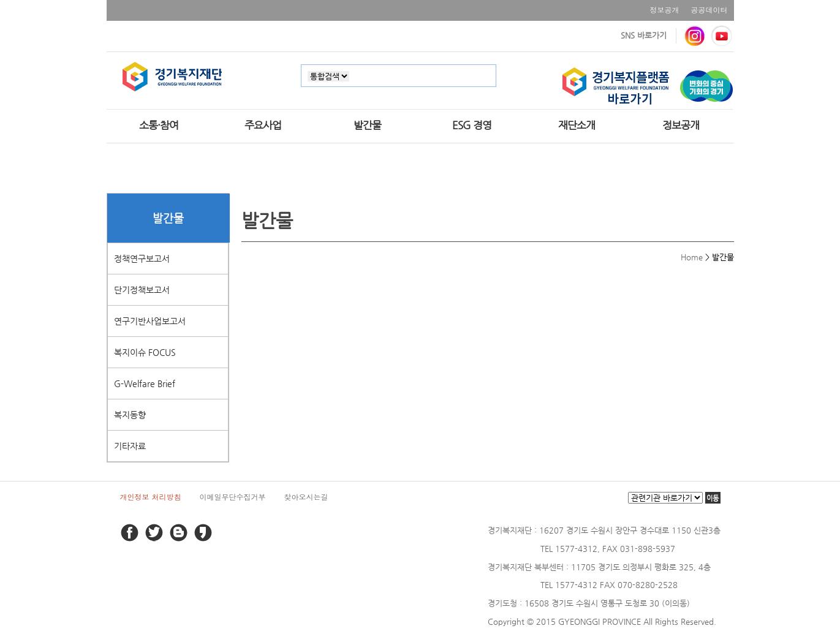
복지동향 (130, 415)
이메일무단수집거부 (233, 497)
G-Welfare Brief (145, 383)
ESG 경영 (472, 125)
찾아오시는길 (306, 497)
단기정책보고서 (142, 290)
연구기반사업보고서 (150, 321)
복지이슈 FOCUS (145, 352)
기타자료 (130, 446)
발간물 (367, 125)
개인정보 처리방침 (151, 497)
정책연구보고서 (142, 259)
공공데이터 (709, 9)
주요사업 (263, 125)
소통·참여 (159, 125)
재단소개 (577, 125)
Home (692, 257)
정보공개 (665, 9)
